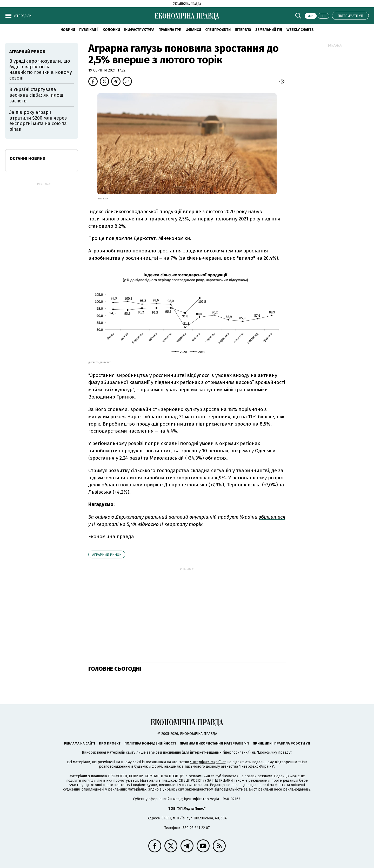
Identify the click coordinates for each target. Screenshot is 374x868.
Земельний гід (269, 30)
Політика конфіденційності (150, 743)
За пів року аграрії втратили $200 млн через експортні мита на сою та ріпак (38, 121)
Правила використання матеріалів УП (214, 743)
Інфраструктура (139, 30)
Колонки (111, 30)
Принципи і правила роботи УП (281, 743)
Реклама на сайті (79, 743)
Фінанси (193, 30)
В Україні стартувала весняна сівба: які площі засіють (37, 95)
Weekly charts (300, 30)
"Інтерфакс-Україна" (208, 762)
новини (68, 30)
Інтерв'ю (243, 30)
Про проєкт (110, 743)
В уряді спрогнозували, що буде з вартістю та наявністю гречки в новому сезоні (41, 70)
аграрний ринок (107, 555)
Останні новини (28, 158)
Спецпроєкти (218, 30)
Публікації (89, 30)
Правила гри (170, 30)
